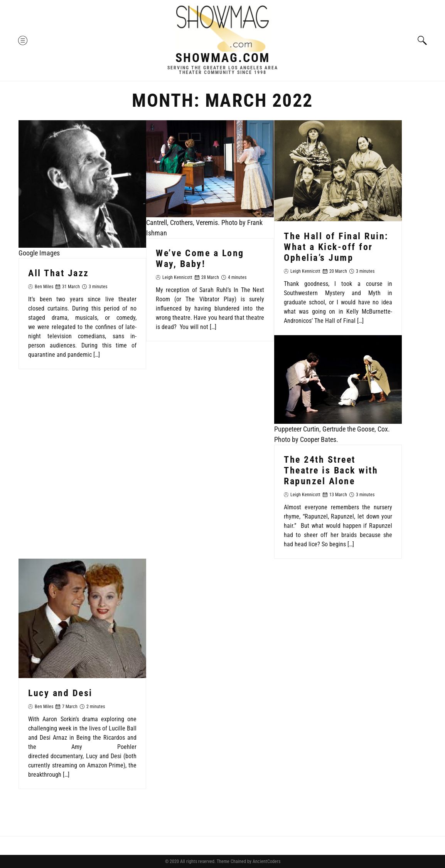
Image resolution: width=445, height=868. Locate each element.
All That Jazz (59, 273)
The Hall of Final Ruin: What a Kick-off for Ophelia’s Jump (336, 247)
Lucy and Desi (60, 693)
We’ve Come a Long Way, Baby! (200, 258)
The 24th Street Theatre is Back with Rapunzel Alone (331, 470)
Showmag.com (223, 58)
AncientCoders (266, 861)
